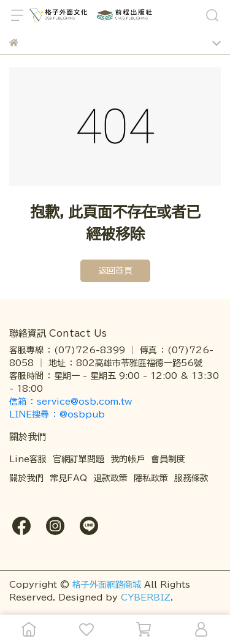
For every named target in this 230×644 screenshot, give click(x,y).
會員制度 (168, 459)
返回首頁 (115, 271)
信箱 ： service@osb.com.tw (72, 402)
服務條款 (191, 478)
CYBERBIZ (146, 597)
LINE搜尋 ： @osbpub (57, 414)
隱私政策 (151, 478)
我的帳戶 (128, 459)
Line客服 (28, 459)
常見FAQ (68, 478)
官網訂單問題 (79, 459)
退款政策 (110, 478)
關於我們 (26, 478)
